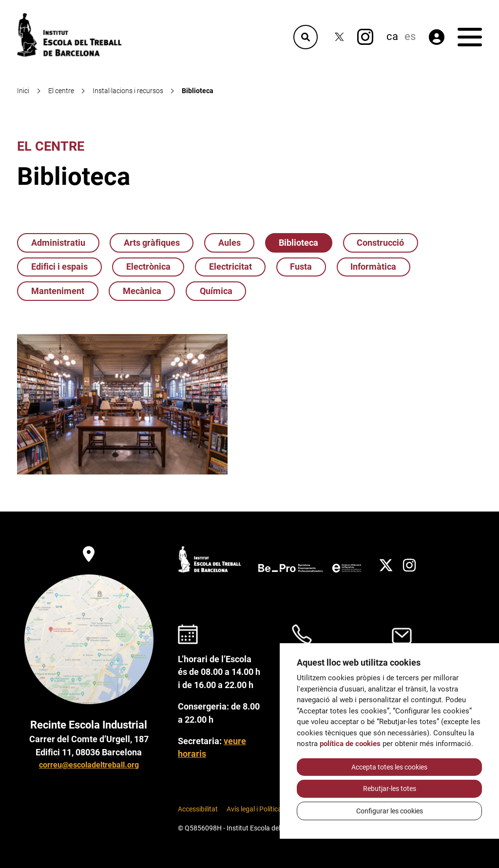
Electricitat (230, 267)
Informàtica (373, 267)
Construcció (380, 243)
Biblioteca (298, 243)
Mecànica (142, 291)
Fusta (301, 267)
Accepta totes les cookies (389, 767)
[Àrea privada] (437, 37)
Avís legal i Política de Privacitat (274, 809)
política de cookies (350, 744)
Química (216, 291)
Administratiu (58, 243)
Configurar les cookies (390, 811)
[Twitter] (339, 37)
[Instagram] (365, 37)
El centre (51, 146)
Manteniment (58, 291)
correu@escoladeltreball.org (89, 765)
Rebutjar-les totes (390, 789)
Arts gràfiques (152, 243)
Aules (230, 243)
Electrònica (148, 267)
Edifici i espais (59, 267)
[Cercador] (306, 37)
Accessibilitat (198, 809)
